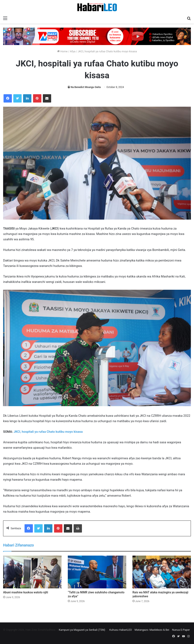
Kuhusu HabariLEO (121, 630)
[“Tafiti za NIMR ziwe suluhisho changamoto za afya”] (97, 572)
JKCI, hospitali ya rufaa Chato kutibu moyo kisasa (48, 432)
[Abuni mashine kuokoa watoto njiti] (32, 572)
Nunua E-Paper (181, 630)
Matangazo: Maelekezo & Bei (152, 630)
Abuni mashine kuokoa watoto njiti (26, 592)
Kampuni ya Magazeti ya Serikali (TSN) (82, 630)
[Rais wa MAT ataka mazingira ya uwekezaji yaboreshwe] (162, 572)
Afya (73, 51)
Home (62, 51)
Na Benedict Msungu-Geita (86, 87)
